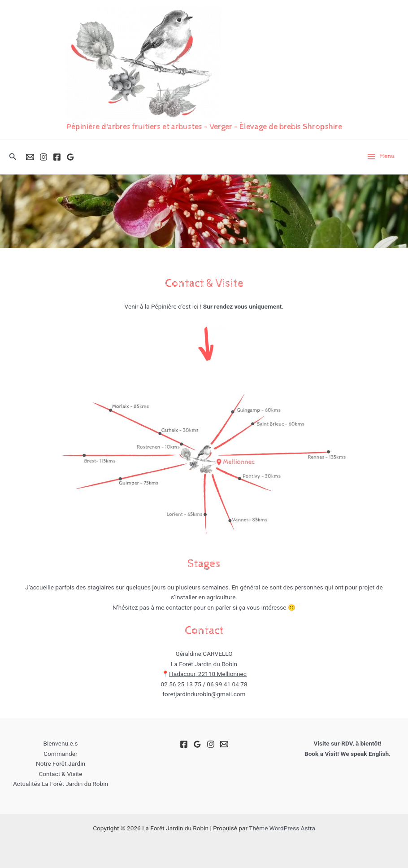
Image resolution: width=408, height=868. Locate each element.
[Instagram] (43, 157)
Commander (60, 754)
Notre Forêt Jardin (61, 763)
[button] (13, 157)
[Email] (30, 157)
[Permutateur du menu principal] (381, 157)
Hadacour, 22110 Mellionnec (208, 674)
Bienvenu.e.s (60, 743)
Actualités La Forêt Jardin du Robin (61, 784)
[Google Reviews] (70, 157)
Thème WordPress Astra (282, 828)
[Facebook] (57, 157)
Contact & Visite (60, 774)
